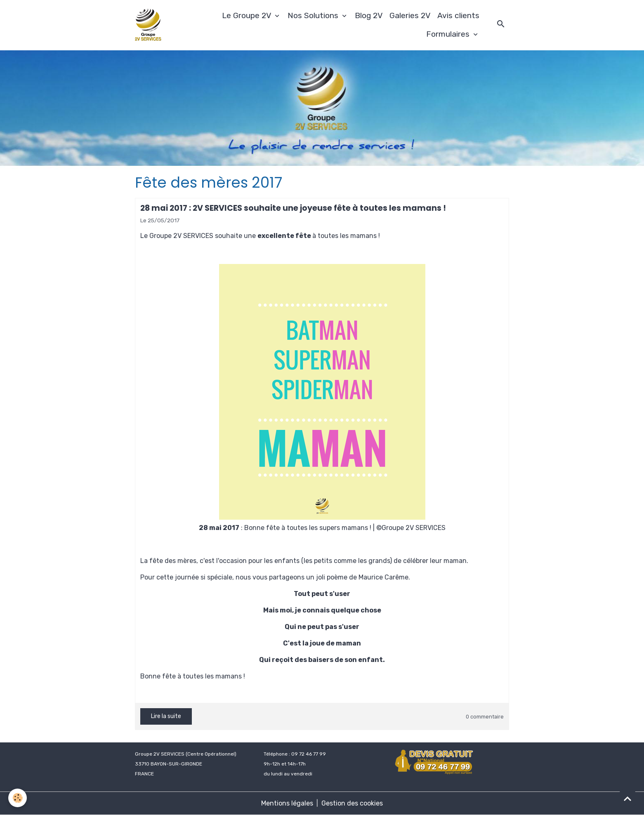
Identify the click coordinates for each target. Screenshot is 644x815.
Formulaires (449, 34)
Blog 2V (369, 15)
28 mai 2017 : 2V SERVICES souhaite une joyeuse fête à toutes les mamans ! (293, 208)
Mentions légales (287, 803)
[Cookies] (18, 798)
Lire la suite (166, 716)
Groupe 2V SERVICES (181, 236)
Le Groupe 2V (248, 15)
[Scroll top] (627, 799)
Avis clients (458, 15)
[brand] (149, 25)
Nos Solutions (314, 15)
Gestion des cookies (352, 803)
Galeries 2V (410, 15)
